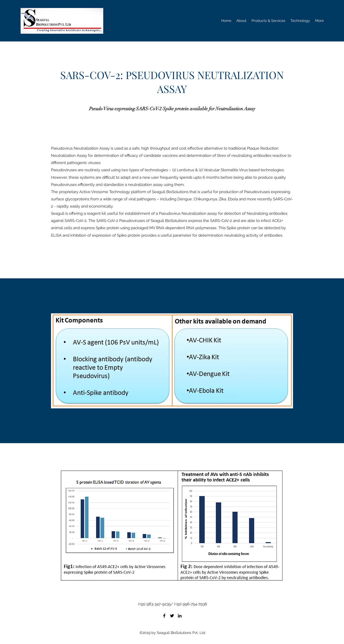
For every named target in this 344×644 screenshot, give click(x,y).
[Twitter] (172, 616)
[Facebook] (164, 616)
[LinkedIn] (180, 616)
